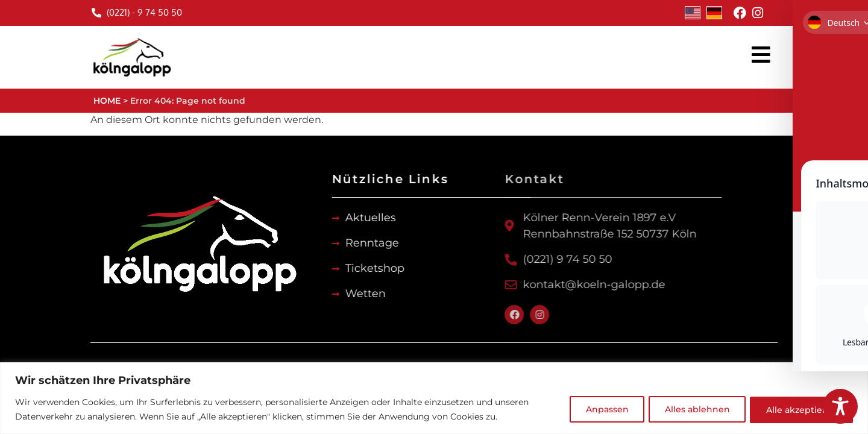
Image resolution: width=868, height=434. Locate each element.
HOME (107, 101)
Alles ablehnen (692, 409)
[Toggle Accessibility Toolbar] (840, 406)
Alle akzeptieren (800, 409)
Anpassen (598, 409)
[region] (434, 398)
